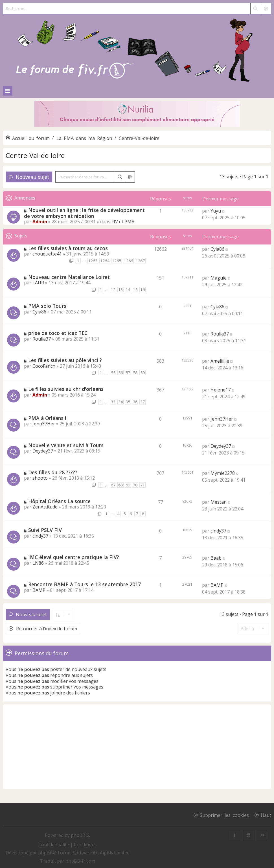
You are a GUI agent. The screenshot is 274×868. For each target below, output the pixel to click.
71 (143, 485)
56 (120, 373)
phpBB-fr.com (80, 861)
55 (113, 373)
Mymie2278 (223, 473)
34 (120, 402)
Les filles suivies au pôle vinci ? (65, 360)
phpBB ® (81, 835)
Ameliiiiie (220, 361)
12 (113, 290)
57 (128, 373)
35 (128, 402)
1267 (140, 261)
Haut (266, 815)
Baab (216, 558)
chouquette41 (47, 254)
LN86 (38, 563)
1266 (128, 261)
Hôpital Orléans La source (59, 501)
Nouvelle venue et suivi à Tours (66, 445)
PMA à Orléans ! (47, 418)
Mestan (219, 502)
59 (143, 373)
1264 (105, 261)
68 (120, 485)
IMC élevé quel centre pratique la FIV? (74, 557)
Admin (40, 222)
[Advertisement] (137, 747)
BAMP (39, 590)
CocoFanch (44, 366)
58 (135, 373)
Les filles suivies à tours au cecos (68, 248)
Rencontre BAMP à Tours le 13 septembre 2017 (85, 584)
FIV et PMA (123, 222)
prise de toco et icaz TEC (58, 333)
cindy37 (40, 536)
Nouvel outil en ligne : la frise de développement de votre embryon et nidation (84, 213)
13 (120, 290)
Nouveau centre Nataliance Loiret (69, 277)
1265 (117, 261)
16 (143, 290)
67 (113, 485)
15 (135, 290)
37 (143, 402)
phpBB (45, 853)
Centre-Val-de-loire (35, 155)
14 (128, 290)
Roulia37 (42, 339)
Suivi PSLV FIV (45, 530)
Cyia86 (217, 249)
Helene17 (221, 390)
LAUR (38, 283)
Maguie (219, 278)
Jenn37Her (44, 424)
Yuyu (216, 211)
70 (135, 485)
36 (135, 402)
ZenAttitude (45, 507)
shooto (40, 478)
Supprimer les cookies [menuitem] (224, 815)
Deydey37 (43, 451)
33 (113, 402)
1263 (93, 261)
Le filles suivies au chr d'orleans (66, 389)
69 (128, 485)
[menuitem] (54, 845)
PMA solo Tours (47, 306)
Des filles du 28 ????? (53, 472)
